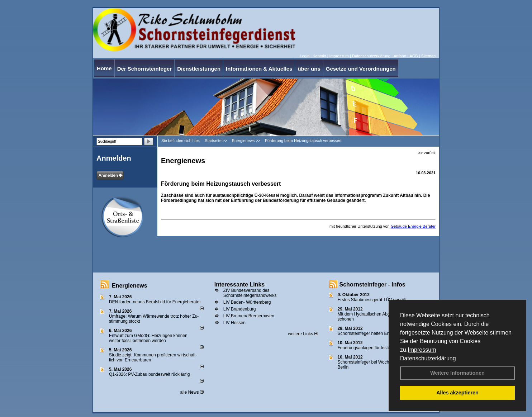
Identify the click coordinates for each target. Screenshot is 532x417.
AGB (414, 56)
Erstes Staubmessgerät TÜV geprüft (372, 300)
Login (305, 56)
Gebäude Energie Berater (413, 226)
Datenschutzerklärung (428, 358)
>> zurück (427, 153)
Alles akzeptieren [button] (457, 393)
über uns (309, 69)
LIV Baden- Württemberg (247, 302)
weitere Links (303, 334)
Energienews (130, 286)
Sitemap (428, 56)
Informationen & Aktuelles (259, 69)
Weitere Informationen (457, 373)
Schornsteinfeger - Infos (372, 285)
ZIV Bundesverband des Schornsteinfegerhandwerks (250, 293)
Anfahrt (400, 56)
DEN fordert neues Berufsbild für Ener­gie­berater (155, 302)
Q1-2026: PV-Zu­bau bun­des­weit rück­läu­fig (149, 374)
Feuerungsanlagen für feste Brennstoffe (376, 348)
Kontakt (319, 56)
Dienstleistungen (199, 69)
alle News (192, 392)
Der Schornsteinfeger (145, 69)
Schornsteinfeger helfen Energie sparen (376, 333)
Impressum (422, 350)
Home (104, 68)
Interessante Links (240, 285)
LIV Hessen (234, 323)
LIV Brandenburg (240, 309)
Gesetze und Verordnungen (361, 69)
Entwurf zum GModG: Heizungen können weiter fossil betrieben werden (148, 338)
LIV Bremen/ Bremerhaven (249, 316)
